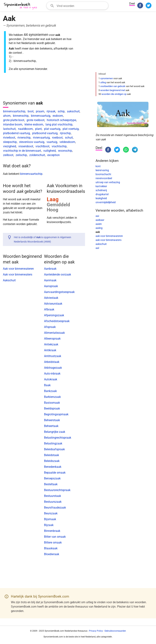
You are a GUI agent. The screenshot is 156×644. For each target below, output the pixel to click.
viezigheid (10, 146)
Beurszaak (51, 513)
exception (54, 155)
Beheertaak (51, 426)
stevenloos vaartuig (32, 142)
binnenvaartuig (41, 116)
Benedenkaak (53, 467)
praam (40, 111)
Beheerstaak (52, 420)
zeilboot (8, 155)
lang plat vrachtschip (59, 124)
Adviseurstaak (53, 304)
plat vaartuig (52, 129)
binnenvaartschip (14, 111)
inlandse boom (13, 124)
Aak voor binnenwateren (18, 269)
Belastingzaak (53, 443)
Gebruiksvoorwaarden (115, 631)
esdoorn (58, 116)
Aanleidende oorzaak (58, 274)
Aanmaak (50, 280)
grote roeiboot (35, 120)
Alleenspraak (52, 339)
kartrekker (101, 186)
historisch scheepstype (61, 120)
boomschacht (103, 174)
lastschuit (9, 129)
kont (98, 166)
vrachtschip (59, 146)
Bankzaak (50, 391)
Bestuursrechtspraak (57, 490)
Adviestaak (51, 298)
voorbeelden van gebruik (113, 86)
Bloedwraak (52, 554)
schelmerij (101, 190)
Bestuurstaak (53, 496)
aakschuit (73, 111)
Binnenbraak (52, 531)
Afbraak (49, 309)
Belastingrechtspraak (58, 438)
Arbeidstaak (52, 362)
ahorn (7, 116)
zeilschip (21, 155)
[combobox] (77, 6)
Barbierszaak (52, 397)
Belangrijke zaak (55, 432)
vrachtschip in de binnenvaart (22, 151)
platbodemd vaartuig (16, 133)
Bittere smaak (53, 542)
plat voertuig (71, 129)
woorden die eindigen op (114, 94)
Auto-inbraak (52, 374)
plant (38, 129)
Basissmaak (52, 403)
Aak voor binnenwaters (18, 274)
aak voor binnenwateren (109, 236)
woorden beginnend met (113, 90)
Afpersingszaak (54, 315)
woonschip (65, 151)
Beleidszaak (52, 461)
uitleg (103, 82)
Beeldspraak (52, 408)
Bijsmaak (50, 519)
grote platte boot (14, 120)
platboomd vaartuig (45, 133)
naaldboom (25, 129)
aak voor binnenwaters (108, 240)
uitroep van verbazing (108, 182)
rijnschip (65, 133)
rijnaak (51, 111)
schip (61, 111)
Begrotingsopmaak (56, 414)
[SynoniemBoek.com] (21, 6)
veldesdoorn (67, 142)
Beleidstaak (52, 455)
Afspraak (50, 327)
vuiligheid (50, 151)
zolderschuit (37, 155)
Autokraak (51, 379)
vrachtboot (42, 146)
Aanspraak (51, 286)
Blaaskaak (51, 548)
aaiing (99, 228)
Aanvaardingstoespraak (59, 292)
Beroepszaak (52, 478)
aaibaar (100, 220)
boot (31, 111)
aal (97, 248)
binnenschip (21, 116)
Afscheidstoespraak (57, 321)
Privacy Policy (96, 631)
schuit (69, 138)
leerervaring (102, 170)
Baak (47, 385)
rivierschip (24, 138)
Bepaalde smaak (55, 473)
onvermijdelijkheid (106, 202)
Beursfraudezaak (55, 508)
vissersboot (26, 146)
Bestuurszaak (53, 502)
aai (97, 216)
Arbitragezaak (53, 368)
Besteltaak (51, 484)
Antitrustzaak (53, 356)
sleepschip (10, 142)
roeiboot (57, 138)
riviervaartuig (41, 138)
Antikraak (50, 350)
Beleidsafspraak (54, 449)
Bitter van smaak (55, 537)
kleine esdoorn (34, 124)
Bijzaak (49, 525)
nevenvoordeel (104, 178)
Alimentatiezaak (54, 333)
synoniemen (107, 78)
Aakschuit (9, 280)
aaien (99, 224)
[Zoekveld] (81, 6)
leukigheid (101, 198)
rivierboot (9, 138)
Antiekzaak (51, 344)
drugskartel (102, 194)
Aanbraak (50, 269)
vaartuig (52, 142)
